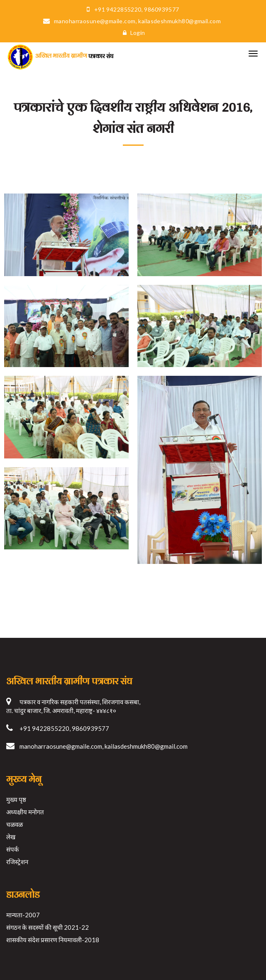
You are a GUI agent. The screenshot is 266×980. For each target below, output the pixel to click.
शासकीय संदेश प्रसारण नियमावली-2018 (53, 940)
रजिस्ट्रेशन (17, 862)
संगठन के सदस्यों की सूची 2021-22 (48, 927)
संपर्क (13, 849)
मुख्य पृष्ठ (16, 799)
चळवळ (15, 824)
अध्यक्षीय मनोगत (25, 812)
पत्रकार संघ (60, 56)
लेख (11, 837)
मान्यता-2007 (23, 915)
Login (132, 33)
